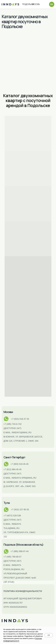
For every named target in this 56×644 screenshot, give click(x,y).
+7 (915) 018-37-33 (20, 419)
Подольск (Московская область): (24, 545)
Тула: (7, 503)
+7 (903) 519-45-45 (20, 464)
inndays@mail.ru (22, 433)
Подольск (31, 4)
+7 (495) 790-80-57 (13, 557)
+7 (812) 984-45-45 (13, 469)
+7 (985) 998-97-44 (20, 551)
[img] (52, 4)
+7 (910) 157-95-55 (20, 510)
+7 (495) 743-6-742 (13, 424)
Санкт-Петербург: (15, 457)
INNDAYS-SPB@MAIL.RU (24, 478)
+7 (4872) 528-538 (12, 516)
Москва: (8, 412)
